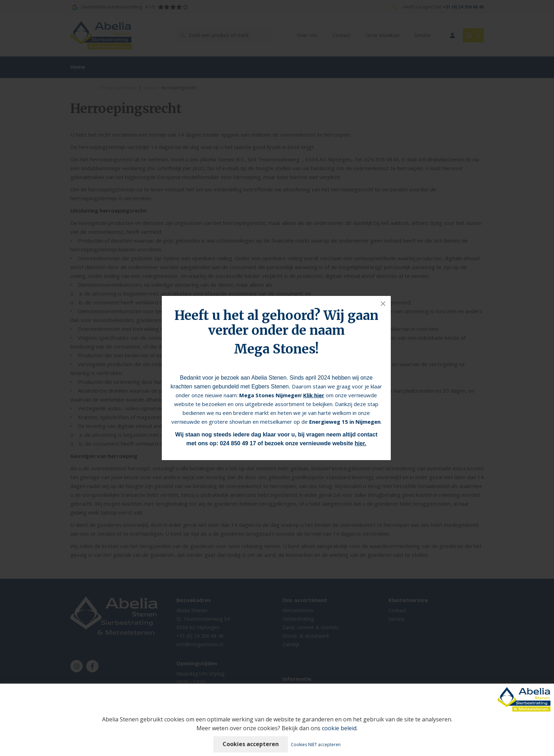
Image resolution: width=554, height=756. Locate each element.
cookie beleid (339, 728)
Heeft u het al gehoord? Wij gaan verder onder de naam (276, 323)
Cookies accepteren (251, 744)
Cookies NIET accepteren (316, 745)
